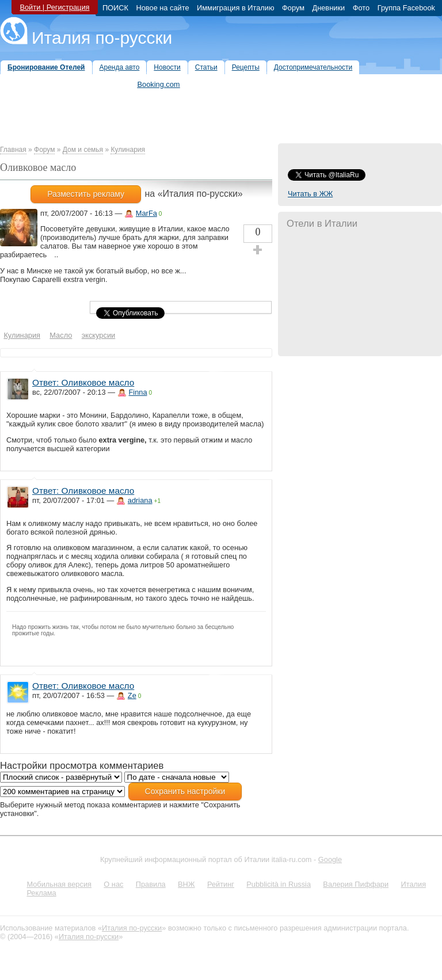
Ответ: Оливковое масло (83, 382)
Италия (413, 884)
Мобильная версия (59, 884)
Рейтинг (221, 884)
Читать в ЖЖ (310, 194)
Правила (151, 884)
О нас (113, 884)
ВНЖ (186, 884)
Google (330, 859)
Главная (13, 150)
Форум (44, 150)
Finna (138, 392)
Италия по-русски (102, 38)
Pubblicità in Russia (279, 884)
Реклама (41, 893)
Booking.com (159, 84)
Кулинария (128, 150)
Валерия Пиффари (356, 884)
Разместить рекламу (86, 194)
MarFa (146, 213)
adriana (140, 500)
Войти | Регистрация (54, 7)
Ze (132, 695)
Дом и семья (83, 150)
